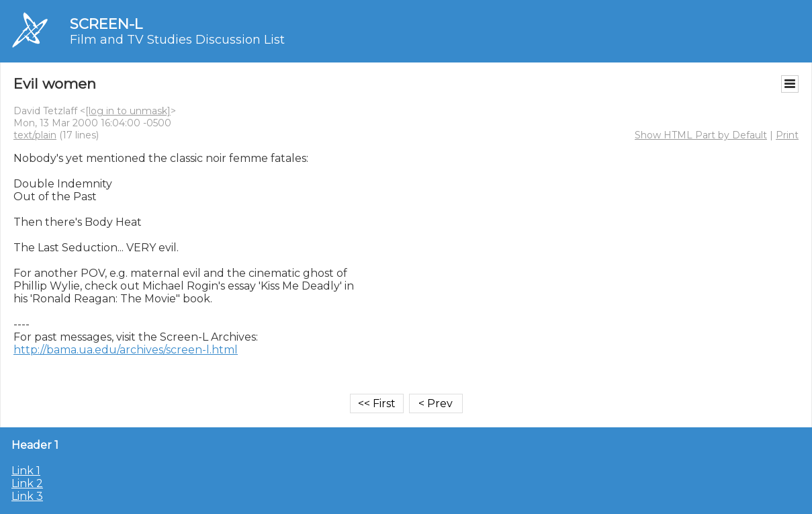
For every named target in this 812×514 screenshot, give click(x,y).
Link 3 (27, 496)
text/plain (35, 135)
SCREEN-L (106, 24)
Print (787, 135)
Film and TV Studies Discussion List (177, 40)
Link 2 (27, 483)
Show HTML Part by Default (701, 135)
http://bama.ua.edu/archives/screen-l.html (126, 350)
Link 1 (26, 471)
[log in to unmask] (128, 111)
